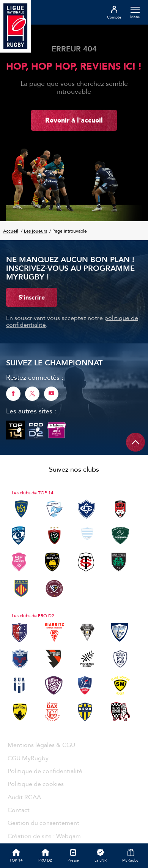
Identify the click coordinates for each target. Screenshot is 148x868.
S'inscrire (32, 297)
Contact (19, 810)
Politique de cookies (36, 784)
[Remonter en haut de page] (135, 442)
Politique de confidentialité (45, 771)
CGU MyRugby (28, 758)
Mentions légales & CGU (41, 745)
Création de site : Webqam (44, 836)
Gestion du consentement (43, 823)
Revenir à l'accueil (74, 120)
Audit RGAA (24, 797)
